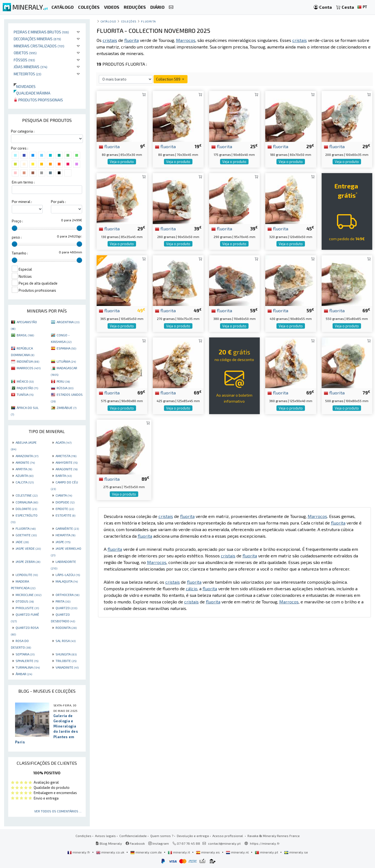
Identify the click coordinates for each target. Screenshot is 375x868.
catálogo (108, 21)
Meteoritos (28, 74)
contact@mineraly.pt (224, 843)
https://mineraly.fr (265, 843)
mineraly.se (296, 852)
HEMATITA (65, 535)
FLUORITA (26, 528)
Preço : (17, 221)
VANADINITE (67, 667)
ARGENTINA (68, 322)
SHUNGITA (66, 654)
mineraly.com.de (146, 852)
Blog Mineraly (109, 843)
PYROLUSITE (27, 608)
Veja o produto (122, 162)
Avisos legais (105, 836)
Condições (83, 836)
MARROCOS (29, 368)
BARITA (64, 475)
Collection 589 (171, 79)
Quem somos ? (162, 836)
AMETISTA (66, 456)
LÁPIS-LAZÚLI (68, 575)
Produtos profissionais (38, 100)
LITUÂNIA (66, 361)
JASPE (63, 542)
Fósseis (24, 60)
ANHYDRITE (67, 462)
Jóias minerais (31, 67)
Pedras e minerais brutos (41, 32)
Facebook (135, 843)
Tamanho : (20, 253)
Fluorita (148, 21)
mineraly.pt (267, 852)
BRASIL (25, 335)
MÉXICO (25, 381)
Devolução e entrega (193, 836)
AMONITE (25, 462)
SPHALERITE (27, 661)
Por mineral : (22, 202)
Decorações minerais (37, 39)
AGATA (64, 442)
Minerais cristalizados (39, 46)
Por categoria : (23, 131)
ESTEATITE (65, 515)
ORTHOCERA (67, 595)
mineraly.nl (238, 852)
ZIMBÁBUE (67, 408)
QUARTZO (66, 608)
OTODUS (25, 601)
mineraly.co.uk (111, 852)
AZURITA (24, 475)
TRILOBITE (66, 661)
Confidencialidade (133, 836)
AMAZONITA (27, 456)
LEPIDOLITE (27, 575)
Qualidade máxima (32, 93)
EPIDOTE (65, 509)
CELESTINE (27, 495)
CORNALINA (27, 502)
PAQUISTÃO (27, 388)
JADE (22, 542)
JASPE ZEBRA (28, 562)
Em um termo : (23, 182)
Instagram (159, 843)
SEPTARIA (25, 654)
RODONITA (66, 628)
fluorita (109, 146)
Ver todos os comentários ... (58, 811)
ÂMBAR (24, 674)
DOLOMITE (26, 509)
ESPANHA (66, 348)
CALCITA (25, 482)
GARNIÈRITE (67, 528)
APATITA (24, 469)
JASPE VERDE (28, 548)
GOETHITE (26, 535)
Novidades (25, 86)
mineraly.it (179, 852)
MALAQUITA (67, 581)
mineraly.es (208, 852)
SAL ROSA (66, 641)
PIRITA (63, 601)
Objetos (25, 53)
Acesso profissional (228, 836)
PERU (63, 381)
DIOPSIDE (65, 502)
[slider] (15, 228)
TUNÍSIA (25, 394)
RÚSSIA (65, 388)
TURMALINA (28, 667)
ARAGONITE (67, 469)
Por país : (58, 202)
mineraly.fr (79, 852)
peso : (17, 237)
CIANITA (64, 495)
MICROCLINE (28, 595)
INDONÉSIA (28, 361)
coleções (129, 21)
